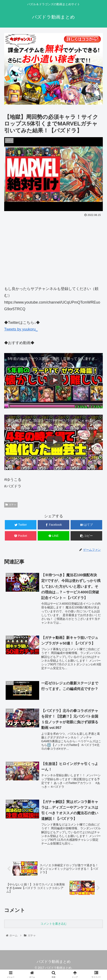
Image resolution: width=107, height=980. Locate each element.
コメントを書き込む (54, 924)
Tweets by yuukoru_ (21, 329)
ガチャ (11, 505)
